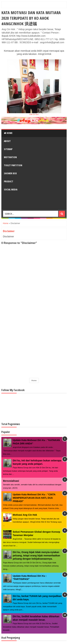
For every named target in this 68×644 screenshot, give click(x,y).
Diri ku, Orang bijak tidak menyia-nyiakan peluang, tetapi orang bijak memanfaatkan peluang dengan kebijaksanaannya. (36, 555)
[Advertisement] (34, 350)
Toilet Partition (13, 165)
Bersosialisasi (11, 481)
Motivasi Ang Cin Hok (25, 515)
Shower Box (10, 173)
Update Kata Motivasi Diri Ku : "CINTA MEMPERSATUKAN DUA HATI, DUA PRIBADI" (34, 498)
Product (9, 181)
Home (8, 133)
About (7, 141)
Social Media (11, 189)
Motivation (10, 157)
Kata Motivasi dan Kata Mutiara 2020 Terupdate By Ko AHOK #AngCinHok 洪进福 (31, 18)
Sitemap (8, 149)
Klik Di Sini (34, 114)
